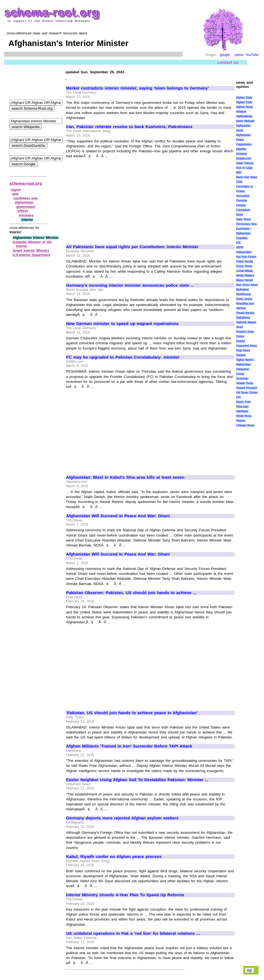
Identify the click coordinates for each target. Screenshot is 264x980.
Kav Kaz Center (246, 257)
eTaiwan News (245, 425)
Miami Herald (245, 280)
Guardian (242, 238)
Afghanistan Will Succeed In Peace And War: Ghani (118, 516)
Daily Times (243, 219)
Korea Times (244, 266)
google (225, 55)
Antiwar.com (244, 159)
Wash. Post (243, 402)
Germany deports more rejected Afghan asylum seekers (122, 818)
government (26, 207)
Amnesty (242, 154)
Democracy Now (247, 224)
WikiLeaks (243, 407)
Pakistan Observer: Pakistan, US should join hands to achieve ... (131, 593)
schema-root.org (26, 183)
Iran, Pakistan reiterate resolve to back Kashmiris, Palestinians (129, 127)
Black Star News (247, 177)
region (16, 190)
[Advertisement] (112, 199)
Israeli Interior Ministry (31, 251)
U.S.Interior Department (31, 255)
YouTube (252, 55)
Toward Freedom (247, 388)
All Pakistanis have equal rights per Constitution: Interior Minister (132, 247)
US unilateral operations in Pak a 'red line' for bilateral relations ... (133, 933)
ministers (26, 215)
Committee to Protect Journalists (245, 191)
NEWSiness (243, 294)
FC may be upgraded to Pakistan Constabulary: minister (123, 357)
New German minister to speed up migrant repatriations (122, 324)
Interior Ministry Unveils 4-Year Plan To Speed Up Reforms (125, 895)
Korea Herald (245, 262)
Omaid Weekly (245, 313)
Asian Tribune (245, 163)
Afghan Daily (244, 98)
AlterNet (241, 149)
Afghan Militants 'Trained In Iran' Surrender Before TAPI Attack (129, 746)
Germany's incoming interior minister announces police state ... (130, 285)
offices (23, 211)
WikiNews (242, 411)
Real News (243, 350)
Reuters (241, 355)
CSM (239, 182)
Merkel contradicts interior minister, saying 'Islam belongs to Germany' (138, 88)
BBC (239, 173)
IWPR (240, 247)
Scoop (240, 374)
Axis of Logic (244, 168)
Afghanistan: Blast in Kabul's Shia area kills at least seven (125, 477)
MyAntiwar (243, 290)
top (250, 970)
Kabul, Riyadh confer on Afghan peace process (114, 857)
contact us (228, 62)
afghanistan (24, 202)
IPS (238, 243)
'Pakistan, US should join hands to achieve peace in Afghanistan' (132, 713)
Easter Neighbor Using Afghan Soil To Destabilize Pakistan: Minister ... (137, 780)
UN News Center (247, 393)
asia (15, 194)
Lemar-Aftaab (245, 271)
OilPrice (241, 308)
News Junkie (244, 299)
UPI (239, 397)
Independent (244, 252)
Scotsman (242, 379)
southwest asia (26, 198)
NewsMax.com (245, 304)
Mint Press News (247, 285)
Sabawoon (243, 369)
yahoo (239, 55)
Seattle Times (245, 383)
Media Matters (245, 276)
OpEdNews (243, 318)
